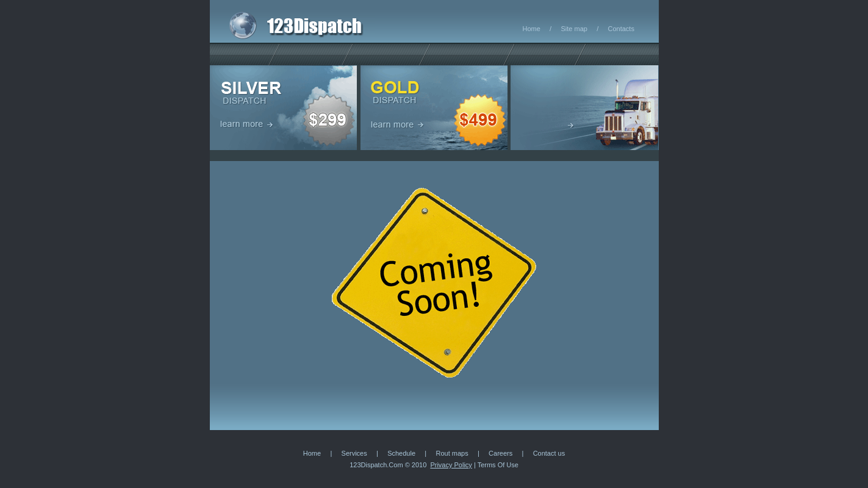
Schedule (401, 453)
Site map (574, 29)
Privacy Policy (451, 465)
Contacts (621, 29)
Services (354, 453)
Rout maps (452, 453)
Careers (500, 453)
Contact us (549, 453)
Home (532, 29)
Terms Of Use (498, 465)
